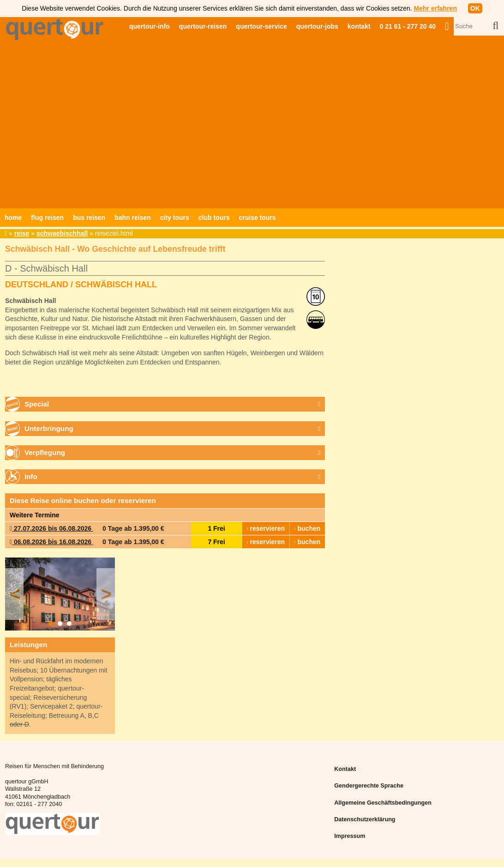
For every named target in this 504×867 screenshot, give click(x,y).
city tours (175, 218)
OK (475, 8)
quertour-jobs (317, 26)
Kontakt (345, 769)
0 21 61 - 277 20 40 (408, 26)
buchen (307, 528)
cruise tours (257, 218)
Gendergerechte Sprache (369, 786)
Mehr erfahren (435, 8)
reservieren (266, 528)
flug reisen (47, 218)
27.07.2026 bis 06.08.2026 (51, 528)
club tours (214, 218)
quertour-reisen (203, 26)
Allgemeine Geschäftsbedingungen (383, 803)
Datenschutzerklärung (365, 819)
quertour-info (150, 26)
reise (22, 233)
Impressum (350, 836)
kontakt (359, 26)
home (13, 218)
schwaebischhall (62, 233)
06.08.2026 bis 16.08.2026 (51, 542)
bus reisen (89, 218)
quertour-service (261, 26)
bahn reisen (133, 218)
